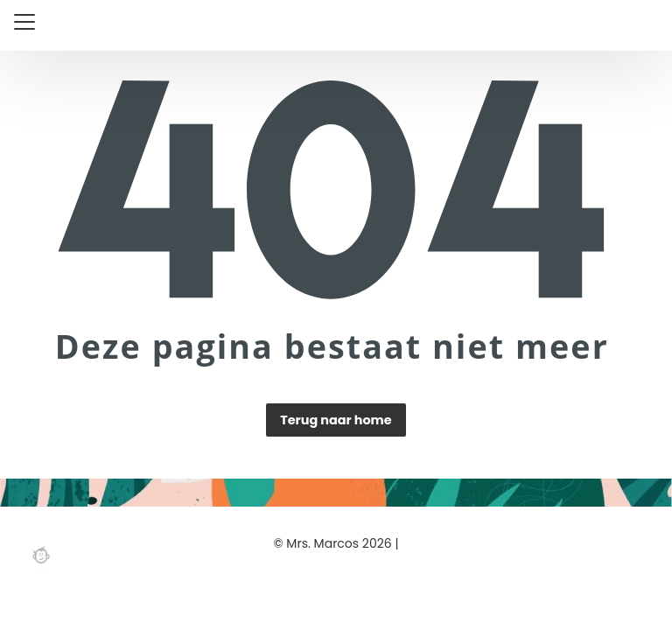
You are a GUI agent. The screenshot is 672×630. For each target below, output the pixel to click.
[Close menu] (24, 22)
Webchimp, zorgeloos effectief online (41, 555)
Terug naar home (336, 420)
